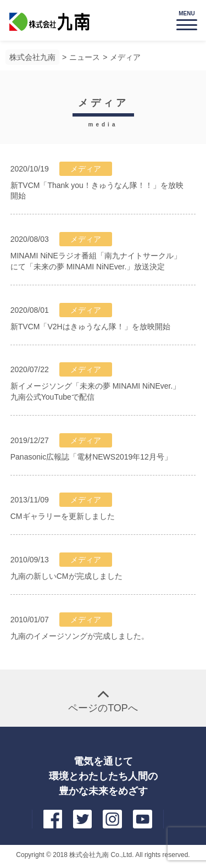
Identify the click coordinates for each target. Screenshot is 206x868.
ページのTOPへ (103, 708)
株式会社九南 (32, 57)
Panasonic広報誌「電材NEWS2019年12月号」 (91, 457)
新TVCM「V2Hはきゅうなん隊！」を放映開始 (90, 327)
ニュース (85, 57)
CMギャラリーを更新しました (63, 516)
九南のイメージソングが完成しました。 (80, 636)
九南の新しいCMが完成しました (66, 576)
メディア (125, 57)
